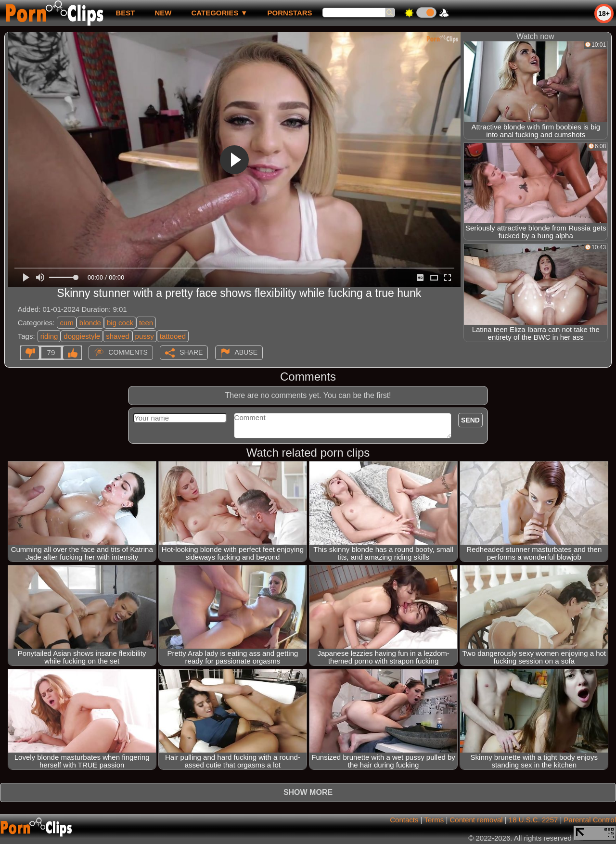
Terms (434, 820)
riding (49, 336)
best (125, 13)
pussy (145, 336)
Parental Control (590, 820)
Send (470, 420)
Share (191, 352)
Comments (128, 352)
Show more (308, 792)
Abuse (246, 352)
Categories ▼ (219, 13)
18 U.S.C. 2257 (533, 820)
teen (146, 323)
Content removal (476, 820)
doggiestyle (82, 336)
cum (66, 323)
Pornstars (290, 13)
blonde (90, 323)
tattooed (173, 336)
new (163, 13)
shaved (117, 336)
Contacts (404, 820)
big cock (120, 323)
